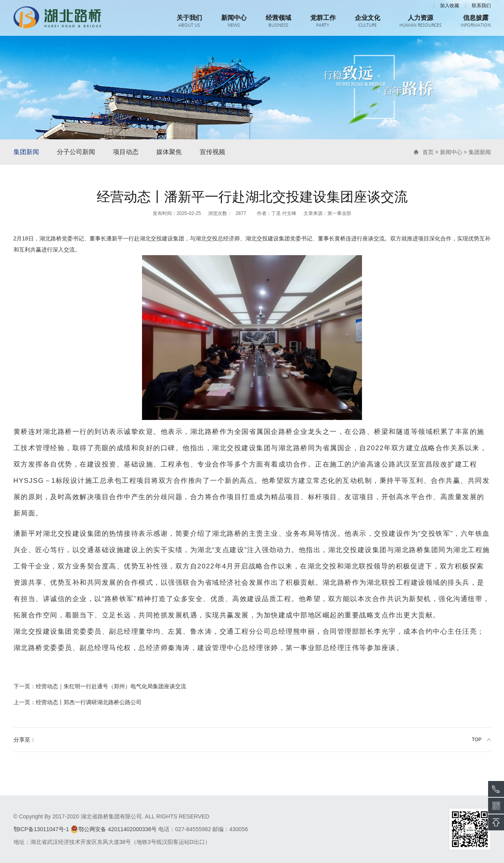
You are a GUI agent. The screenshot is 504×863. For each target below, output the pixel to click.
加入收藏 (450, 6)
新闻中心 (451, 152)
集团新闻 (26, 152)
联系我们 (481, 6)
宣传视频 (212, 152)
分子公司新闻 (76, 152)
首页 (428, 152)
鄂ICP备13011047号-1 (41, 829)
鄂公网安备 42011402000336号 (114, 829)
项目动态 (126, 152)
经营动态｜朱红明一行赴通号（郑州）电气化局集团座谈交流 (100, 686)
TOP (477, 740)
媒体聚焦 (169, 152)
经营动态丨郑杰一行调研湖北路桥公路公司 (78, 702)
